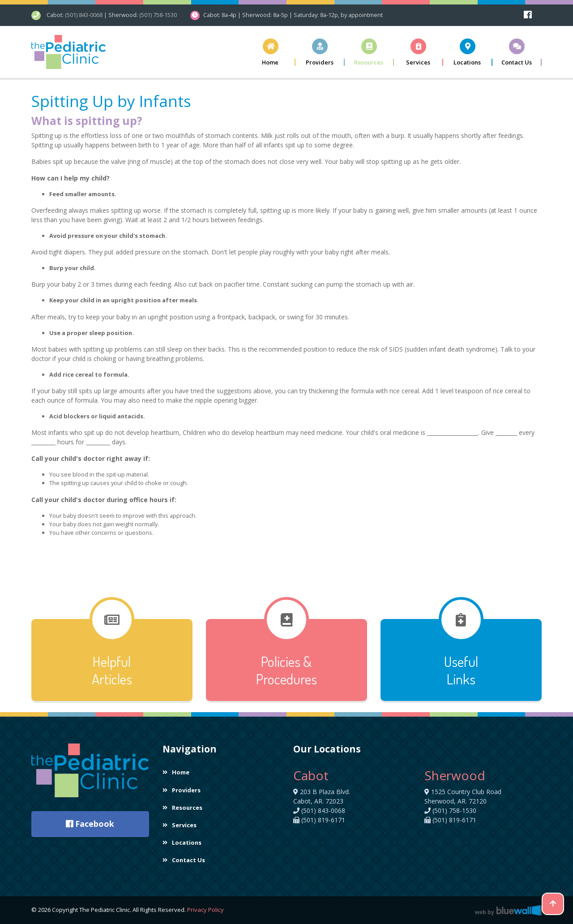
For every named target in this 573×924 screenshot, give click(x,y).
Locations (182, 842)
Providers (182, 790)
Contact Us (184, 860)
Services (180, 825)
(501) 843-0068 (84, 15)
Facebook (90, 824)
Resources (182, 808)
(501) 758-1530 (158, 15)
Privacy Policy (205, 910)
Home (176, 772)
